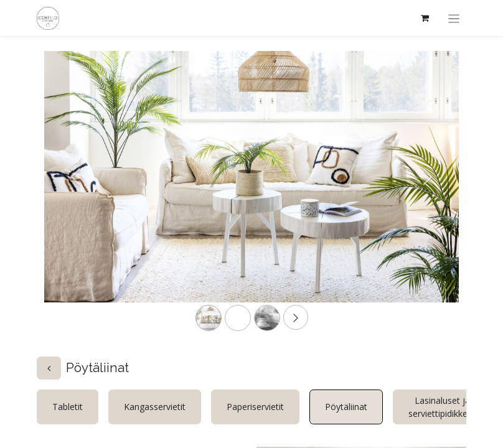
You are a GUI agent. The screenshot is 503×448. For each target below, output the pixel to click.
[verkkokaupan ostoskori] (425, 18)
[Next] (428, 197)
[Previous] (75, 197)
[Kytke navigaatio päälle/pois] (454, 18)
